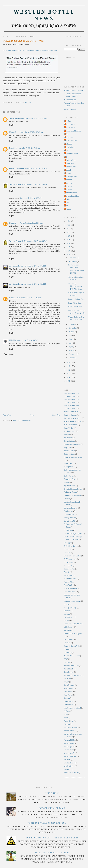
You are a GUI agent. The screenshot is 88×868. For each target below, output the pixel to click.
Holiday (67, 604)
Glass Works (68, 585)
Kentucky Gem (70, 167)
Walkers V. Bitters (70, 727)
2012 (69, 370)
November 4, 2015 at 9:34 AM (37, 118)
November (73, 262)
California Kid (70, 124)
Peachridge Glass (70, 100)
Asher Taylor (69, 428)
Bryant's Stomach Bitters (73, 489)
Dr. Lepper (68, 543)
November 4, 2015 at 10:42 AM (32, 132)
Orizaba (67, 649)
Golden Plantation (17, 168)
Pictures (67, 662)
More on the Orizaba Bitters (52, 853)
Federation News (70, 579)
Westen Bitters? (70, 731)
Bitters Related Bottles (72, 444)
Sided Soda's (68, 688)
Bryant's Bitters (69, 486)
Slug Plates (68, 695)
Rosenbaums (68, 672)
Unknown (68, 183)
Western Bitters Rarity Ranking (47, 823)
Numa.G (13, 132)
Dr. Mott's (67, 549)
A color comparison (71, 412)
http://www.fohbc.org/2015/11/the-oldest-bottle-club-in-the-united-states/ (30, 50)
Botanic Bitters (69, 451)
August (72, 332)
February (72, 354)
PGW (66, 659)
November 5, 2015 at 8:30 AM (31, 198)
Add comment (9, 354)
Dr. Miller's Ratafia (71, 546)
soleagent (68, 209)
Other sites (68, 653)
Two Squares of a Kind (72, 708)
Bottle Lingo (68, 463)
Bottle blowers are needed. (74, 457)
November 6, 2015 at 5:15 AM (30, 298)
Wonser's (67, 769)
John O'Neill (69, 163)
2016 (69, 251)
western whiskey (70, 756)
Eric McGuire (69, 147)
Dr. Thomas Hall (70, 559)
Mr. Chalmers (69, 640)
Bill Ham (68, 121)
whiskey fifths (69, 766)
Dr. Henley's (68, 530)
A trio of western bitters (73, 418)
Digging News (69, 514)
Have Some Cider (75, 307)
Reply (11, 125)
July (71, 336)
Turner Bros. (68, 701)
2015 (69, 255)
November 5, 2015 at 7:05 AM (29, 148)
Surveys (67, 698)
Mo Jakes (67, 630)
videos (66, 718)
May (71, 343)
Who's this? (52, 793)
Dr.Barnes (68, 144)
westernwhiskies (70, 109)
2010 (69, 377)
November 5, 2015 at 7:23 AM (35, 184)
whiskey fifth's (69, 763)
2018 (69, 243)
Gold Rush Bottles (71, 588)
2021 (69, 232)
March (71, 350)
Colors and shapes (70, 508)
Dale (66, 134)
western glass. (69, 747)
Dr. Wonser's (68, 562)
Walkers (67, 724)
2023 (69, 225)
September (73, 328)
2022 (69, 228)
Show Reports (69, 685)
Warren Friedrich (16, 184)
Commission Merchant (73, 131)
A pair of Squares (70, 415)
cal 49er (67, 199)
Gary (66, 150)
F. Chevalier (68, 575)
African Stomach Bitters (73, 421)
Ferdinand (13, 298)
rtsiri (66, 206)
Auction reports (69, 431)
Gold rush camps (70, 592)
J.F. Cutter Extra (16, 266)
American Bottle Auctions (73, 90)
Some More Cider (75, 303)
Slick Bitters (68, 692)
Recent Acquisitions (71, 666)
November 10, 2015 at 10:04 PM (25, 340)
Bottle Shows (69, 476)
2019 (69, 240)
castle (66, 202)
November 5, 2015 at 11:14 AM (32, 223)
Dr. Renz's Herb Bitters (72, 556)
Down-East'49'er (71, 141)
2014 (69, 362)
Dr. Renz (67, 553)
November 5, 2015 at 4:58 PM (35, 284)
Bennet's (67, 434)
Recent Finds (69, 669)
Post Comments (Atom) (22, 420)
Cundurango (68, 511)
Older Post (56, 415)
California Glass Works (72, 495)
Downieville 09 (69, 521)
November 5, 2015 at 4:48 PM (35, 266)
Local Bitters (69, 617)
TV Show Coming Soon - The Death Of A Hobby (52, 838)
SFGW (66, 682)
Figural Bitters (69, 582)
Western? (67, 760)
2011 (69, 374)
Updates (67, 711)
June (71, 339)
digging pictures (70, 518)
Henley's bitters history (72, 601)
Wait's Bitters (69, 721)
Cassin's (67, 499)
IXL (11, 340)
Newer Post (7, 415)
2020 (69, 236)
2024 (69, 221)
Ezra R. (66, 572)
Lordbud (68, 170)
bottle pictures (69, 467)
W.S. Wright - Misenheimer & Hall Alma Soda (75, 286)
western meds (69, 750)
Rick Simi (13, 148)
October (72, 324)
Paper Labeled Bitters (72, 656)
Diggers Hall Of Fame (76, 299)
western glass (69, 743)
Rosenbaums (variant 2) (73, 675)
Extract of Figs (69, 569)
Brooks (66, 482)
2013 (69, 366)
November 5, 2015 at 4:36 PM (35, 241)
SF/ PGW (67, 679)
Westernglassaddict (17, 118)
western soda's (69, 753)
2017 (69, 247)
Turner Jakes (68, 705)
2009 (69, 381)
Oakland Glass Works (72, 646)
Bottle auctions (69, 454)
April (71, 347)
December (73, 258)
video (66, 714)
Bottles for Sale (69, 479)
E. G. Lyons (68, 566)
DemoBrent (69, 137)
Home (32, 415)
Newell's (67, 643)
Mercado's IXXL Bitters (73, 624)
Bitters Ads (68, 438)
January (72, 358)
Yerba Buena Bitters (71, 773)
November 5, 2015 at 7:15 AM (36, 168)
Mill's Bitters (69, 627)
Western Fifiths (69, 740)
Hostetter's (68, 611)
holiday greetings (70, 607)
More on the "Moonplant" (73, 634)
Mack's (66, 621)
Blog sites (67, 447)
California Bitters (70, 492)
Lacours (67, 614)
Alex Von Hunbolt (70, 425)
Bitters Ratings (69, 441)
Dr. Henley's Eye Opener (73, 534)
